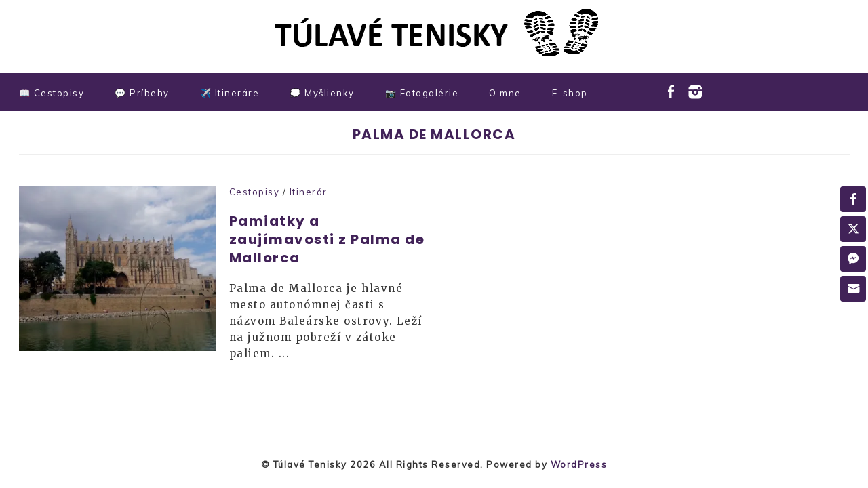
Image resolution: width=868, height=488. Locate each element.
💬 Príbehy (142, 93)
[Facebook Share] (853, 199)
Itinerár (309, 192)
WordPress (579, 464)
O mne (505, 93)
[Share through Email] (853, 289)
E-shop (570, 93)
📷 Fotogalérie (422, 93)
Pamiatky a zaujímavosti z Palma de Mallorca (327, 239)
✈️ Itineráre (230, 93)
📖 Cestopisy (52, 93)
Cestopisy (255, 192)
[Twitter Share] (853, 229)
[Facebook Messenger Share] (853, 259)
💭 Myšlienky (322, 93)
